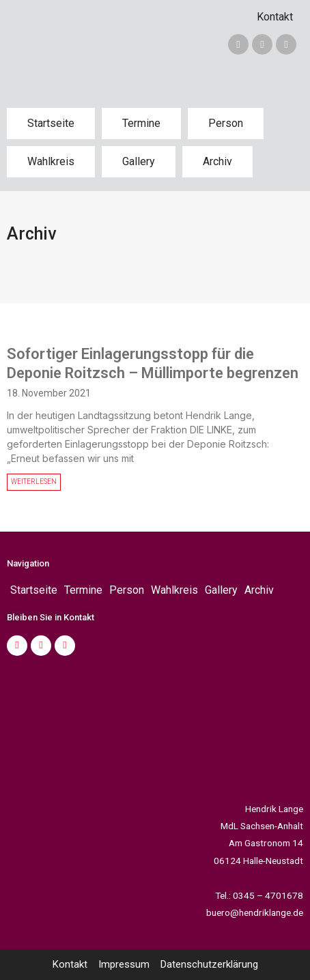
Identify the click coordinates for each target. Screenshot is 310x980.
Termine (141, 123)
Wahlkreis (51, 161)
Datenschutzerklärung (209, 964)
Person (226, 123)
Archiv (217, 161)
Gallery (139, 161)
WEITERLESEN (34, 481)
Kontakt (275, 17)
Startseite (51, 123)
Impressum (124, 964)
